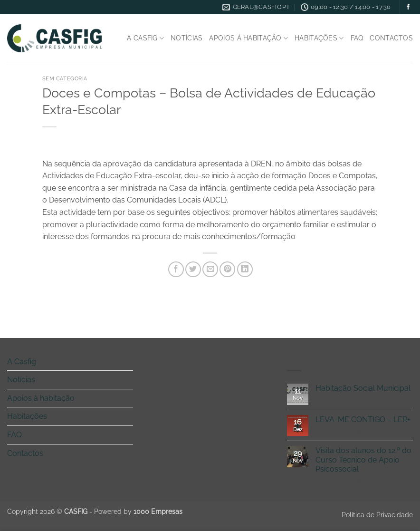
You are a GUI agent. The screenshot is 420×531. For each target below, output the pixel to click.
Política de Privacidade (377, 515)
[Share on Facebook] (176, 269)
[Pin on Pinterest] (227, 269)
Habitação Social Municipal (363, 388)
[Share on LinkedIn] (245, 269)
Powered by (138, 511)
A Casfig (145, 38)
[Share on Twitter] (193, 269)
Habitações (319, 38)
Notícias (186, 38)
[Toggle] (127, 361)
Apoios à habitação (248, 38)
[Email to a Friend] (210, 269)
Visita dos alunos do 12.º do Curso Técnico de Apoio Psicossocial (363, 459)
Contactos (391, 38)
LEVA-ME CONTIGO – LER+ (363, 420)
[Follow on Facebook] (408, 7)
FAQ (357, 38)
